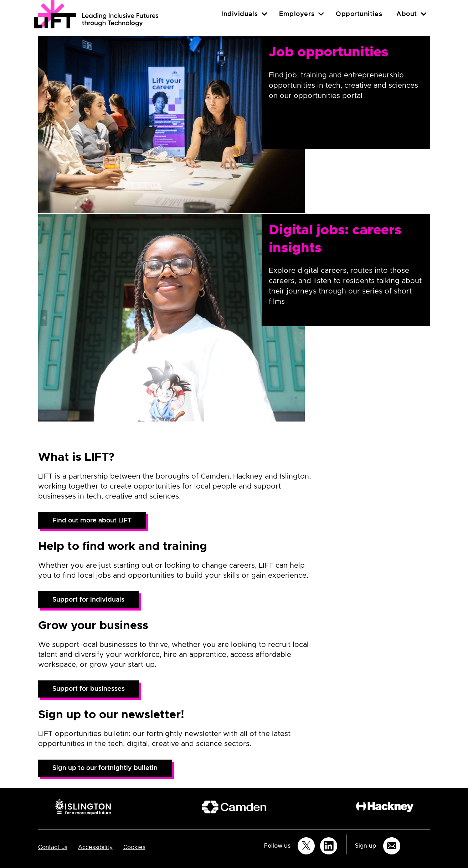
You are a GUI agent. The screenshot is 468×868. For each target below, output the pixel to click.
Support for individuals (88, 600)
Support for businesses (89, 689)
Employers (297, 14)
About (407, 14)
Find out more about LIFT (92, 521)
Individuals (240, 14)
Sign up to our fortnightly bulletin (105, 768)
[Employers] (321, 14)
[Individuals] (264, 14)
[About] (424, 14)
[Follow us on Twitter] (306, 846)
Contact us (53, 847)
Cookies (134, 847)
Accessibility (95, 847)
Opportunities (359, 14)
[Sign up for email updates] (392, 846)
